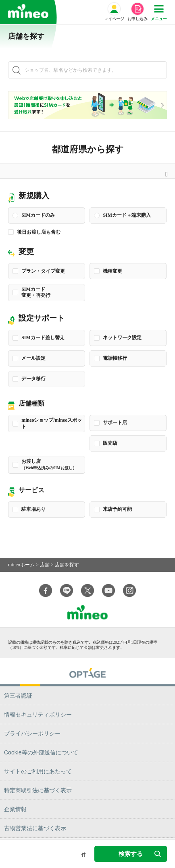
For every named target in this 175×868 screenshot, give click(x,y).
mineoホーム (21, 565)
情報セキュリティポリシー (38, 715)
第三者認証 (18, 696)
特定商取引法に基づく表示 (38, 790)
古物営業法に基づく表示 (35, 828)
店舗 (45, 565)
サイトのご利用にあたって (38, 771)
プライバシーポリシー (32, 733)
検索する (140, 854)
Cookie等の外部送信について (41, 752)
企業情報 (15, 809)
